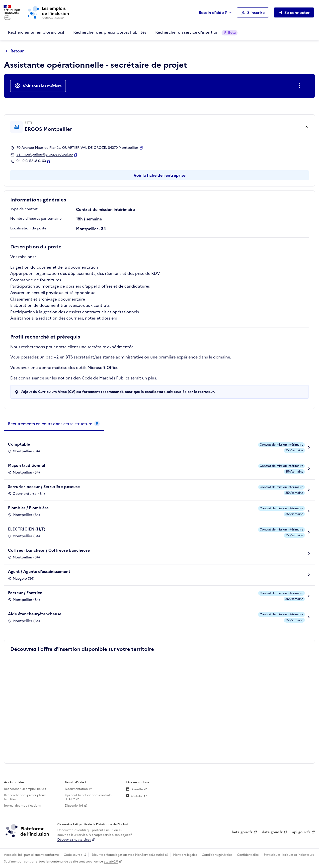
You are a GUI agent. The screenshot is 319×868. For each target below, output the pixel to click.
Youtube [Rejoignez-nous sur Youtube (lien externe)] (134, 796)
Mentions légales (185, 855)
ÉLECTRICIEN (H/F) (27, 529)
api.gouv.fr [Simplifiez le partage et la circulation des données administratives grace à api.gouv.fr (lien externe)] (301, 832)
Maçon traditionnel (26, 465)
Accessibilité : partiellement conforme (31, 855)
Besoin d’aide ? (213, 12)
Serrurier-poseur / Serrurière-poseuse (44, 487)
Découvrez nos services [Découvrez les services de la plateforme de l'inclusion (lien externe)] (74, 840)
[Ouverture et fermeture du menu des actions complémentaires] (300, 86)
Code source (73, 855)
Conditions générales (217, 855)
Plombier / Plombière (28, 508)
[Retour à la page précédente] (16, 51)
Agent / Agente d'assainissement (39, 571)
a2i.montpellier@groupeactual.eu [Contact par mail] (45, 155)
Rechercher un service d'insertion (196, 32)
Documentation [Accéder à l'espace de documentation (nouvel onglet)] (76, 789)
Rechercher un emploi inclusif (36, 32)
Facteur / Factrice (25, 593)
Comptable (19, 444)
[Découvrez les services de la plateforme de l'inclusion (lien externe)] (28, 831)
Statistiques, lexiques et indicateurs (289, 855)
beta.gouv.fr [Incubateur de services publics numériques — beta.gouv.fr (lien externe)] (242, 832)
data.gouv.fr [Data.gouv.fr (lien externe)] (272, 832)
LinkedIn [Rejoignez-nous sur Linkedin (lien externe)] (134, 789)
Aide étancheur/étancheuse (35, 614)
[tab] (54, 424)
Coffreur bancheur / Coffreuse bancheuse (49, 550)
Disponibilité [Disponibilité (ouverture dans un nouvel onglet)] (74, 806)
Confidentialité (248, 855)
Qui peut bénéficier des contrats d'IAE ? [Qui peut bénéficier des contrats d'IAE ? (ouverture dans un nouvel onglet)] (88, 797)
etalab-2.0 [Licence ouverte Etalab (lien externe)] (111, 862)
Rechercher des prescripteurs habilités (110, 32)
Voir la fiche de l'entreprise (159, 175)
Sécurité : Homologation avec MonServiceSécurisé (128, 855)
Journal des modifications (22, 806)
